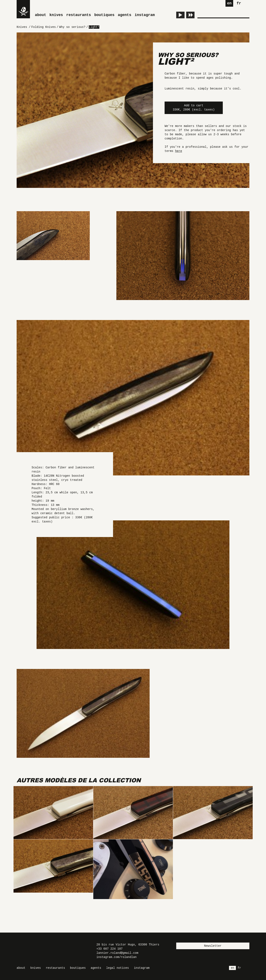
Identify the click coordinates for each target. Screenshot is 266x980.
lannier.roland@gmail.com (117, 953)
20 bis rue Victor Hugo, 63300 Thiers (128, 945)
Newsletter (213, 946)
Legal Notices (118, 968)
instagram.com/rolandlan (116, 957)
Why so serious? (188, 55)
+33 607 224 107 (110, 949)
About (41, 15)
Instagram (145, 15)
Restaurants (79, 15)
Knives (56, 15)
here (179, 151)
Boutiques (104, 15)
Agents (125, 15)
